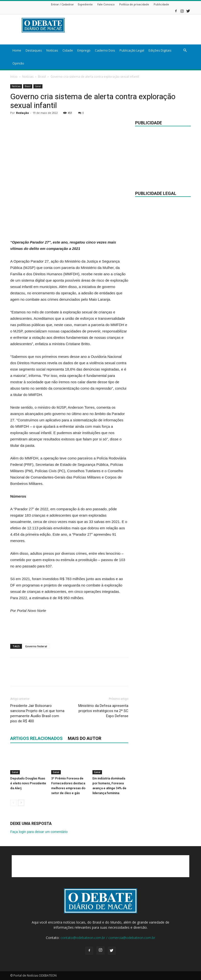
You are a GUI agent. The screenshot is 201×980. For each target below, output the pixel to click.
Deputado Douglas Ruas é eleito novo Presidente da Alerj (28, 783)
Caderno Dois (105, 50)
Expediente (85, 4)
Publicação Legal (132, 50)
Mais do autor (85, 738)
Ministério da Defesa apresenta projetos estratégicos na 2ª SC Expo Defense (103, 711)
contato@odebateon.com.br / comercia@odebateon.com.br (108, 938)
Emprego (84, 50)
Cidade (68, 50)
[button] (185, 50)
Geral (38, 86)
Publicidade (161, 4)
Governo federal (36, 646)
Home (17, 50)
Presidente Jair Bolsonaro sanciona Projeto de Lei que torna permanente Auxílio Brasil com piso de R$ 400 (37, 713)
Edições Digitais (160, 50)
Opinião (18, 63)
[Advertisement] (69, 227)
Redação (22, 113)
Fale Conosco (106, 4)
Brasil (42, 77)
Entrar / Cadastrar (62, 4)
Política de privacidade (134, 4)
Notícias (52, 50)
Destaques (34, 50)
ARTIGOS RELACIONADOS (36, 738)
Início (14, 77)
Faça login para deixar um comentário (39, 832)
